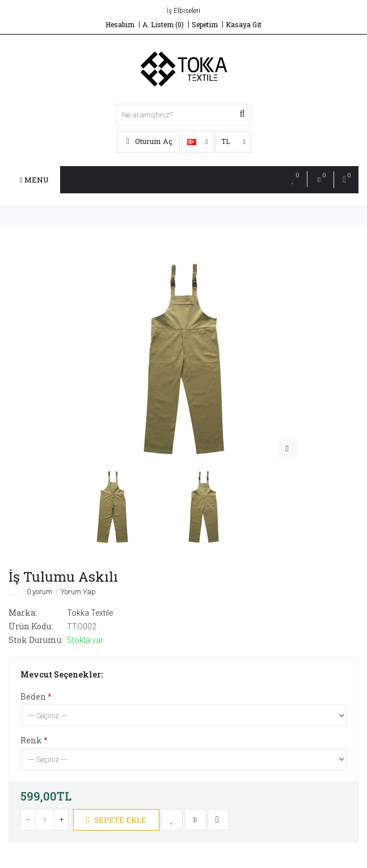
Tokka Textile (90, 613)
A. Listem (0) (163, 24)
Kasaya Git (244, 24)
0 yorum (39, 592)
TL (233, 141)
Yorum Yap (78, 592)
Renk (31, 740)
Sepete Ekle (116, 820)
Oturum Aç (149, 141)
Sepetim (205, 24)
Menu (34, 180)
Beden (33, 696)
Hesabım (120, 24)
